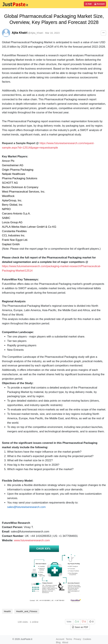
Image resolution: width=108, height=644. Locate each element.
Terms (69, 639)
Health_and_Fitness (27, 611)
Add (88, 4)
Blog (58, 642)
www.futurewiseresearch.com (32, 540)
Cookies (87, 639)
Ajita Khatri (20, 33)
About (65, 642)
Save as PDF (80, 627)
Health (7, 611)
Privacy (77, 639)
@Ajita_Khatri (36, 33)
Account (99, 4)
